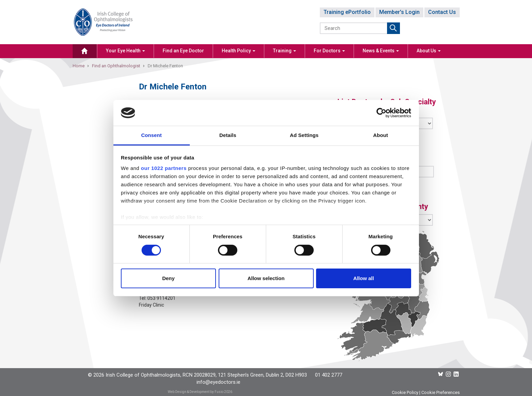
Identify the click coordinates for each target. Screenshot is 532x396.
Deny (169, 278)
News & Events (381, 51)
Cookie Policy (405, 392)
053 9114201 (161, 298)
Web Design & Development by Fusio (196, 392)
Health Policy (239, 51)
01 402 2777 (329, 375)
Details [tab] (228, 135)
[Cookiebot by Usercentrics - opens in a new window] (381, 113)
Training (285, 51)
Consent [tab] (152, 135)
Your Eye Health (125, 51)
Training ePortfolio (347, 12)
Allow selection (266, 278)
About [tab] (381, 135)
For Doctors (329, 51)
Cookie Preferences (441, 392)
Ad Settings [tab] (304, 135)
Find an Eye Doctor (183, 51)
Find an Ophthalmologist (116, 66)
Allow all (364, 278)
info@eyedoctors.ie (218, 382)
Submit (393, 28)
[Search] (354, 28)
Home (79, 66)
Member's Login (399, 12)
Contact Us (442, 12)
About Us (429, 51)
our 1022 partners (164, 168)
